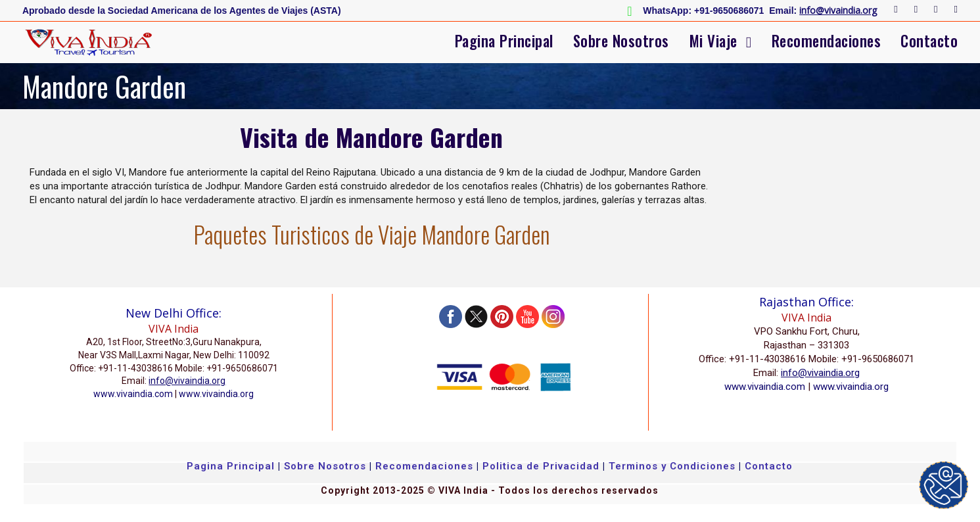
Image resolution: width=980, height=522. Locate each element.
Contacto (929, 41)
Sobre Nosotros (621, 41)
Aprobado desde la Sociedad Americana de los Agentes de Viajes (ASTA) (182, 11)
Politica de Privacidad (541, 466)
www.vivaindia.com (133, 394)
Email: (783, 11)
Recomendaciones (827, 41)
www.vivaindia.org (216, 394)
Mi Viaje (713, 41)
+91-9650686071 (729, 11)
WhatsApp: (667, 11)
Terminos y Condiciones (674, 466)
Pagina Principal (504, 41)
